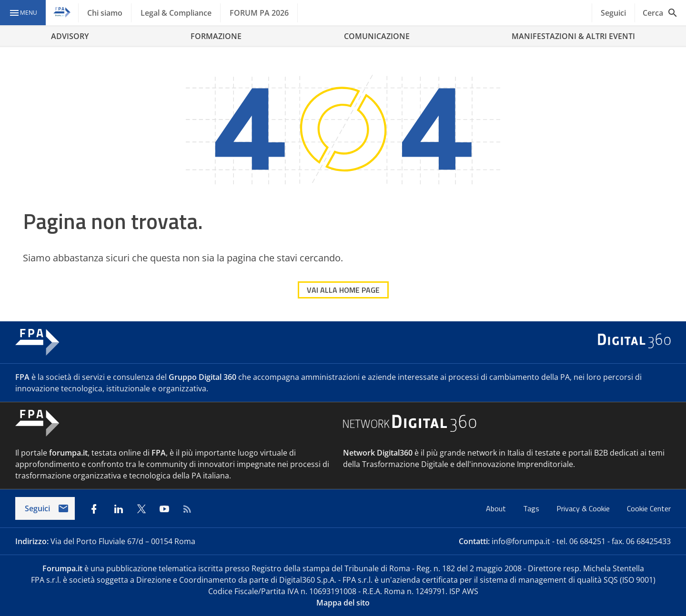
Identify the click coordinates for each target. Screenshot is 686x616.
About (497, 508)
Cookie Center (649, 508)
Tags (532, 508)
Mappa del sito (343, 603)
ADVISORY (70, 36)
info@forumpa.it (521, 541)
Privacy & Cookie (584, 508)
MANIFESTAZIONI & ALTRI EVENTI (573, 36)
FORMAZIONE (216, 36)
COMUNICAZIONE (377, 36)
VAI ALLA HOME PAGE (343, 290)
